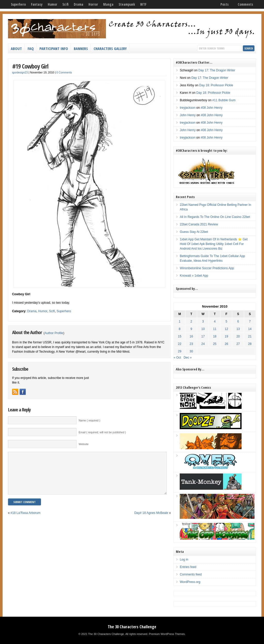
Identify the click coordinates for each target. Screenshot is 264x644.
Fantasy (37, 4)
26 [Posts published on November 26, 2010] (226, 344)
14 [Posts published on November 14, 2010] (250, 329)
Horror (93, 4)
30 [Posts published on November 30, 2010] (191, 351)
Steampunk (127, 4)
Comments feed (191, 574)
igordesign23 (20, 72)
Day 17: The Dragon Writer (217, 70)
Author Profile (54, 333)
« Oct (177, 358)
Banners (81, 48)
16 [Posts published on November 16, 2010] (191, 336)
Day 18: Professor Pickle (216, 85)
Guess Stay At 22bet (194, 232)
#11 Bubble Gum (224, 100)
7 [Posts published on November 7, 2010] (250, 321)
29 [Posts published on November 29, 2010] (180, 351)
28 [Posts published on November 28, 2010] (250, 344)
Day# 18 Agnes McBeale (151, 521)
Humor (52, 4)
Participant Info (54, 48)
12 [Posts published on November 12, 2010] (226, 329)
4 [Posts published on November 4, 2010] (215, 321)
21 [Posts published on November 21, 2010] (250, 336)
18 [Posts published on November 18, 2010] (215, 336)
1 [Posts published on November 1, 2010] (180, 321)
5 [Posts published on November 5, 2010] (226, 321)
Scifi (65, 4)
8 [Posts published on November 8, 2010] (180, 329)
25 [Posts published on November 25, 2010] (215, 344)
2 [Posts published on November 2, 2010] (191, 321)
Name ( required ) (89, 420)
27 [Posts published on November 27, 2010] (238, 344)
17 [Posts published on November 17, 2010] (203, 336)
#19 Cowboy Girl (30, 66)
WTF (143, 4)
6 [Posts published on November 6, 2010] (238, 321)
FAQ (31, 48)
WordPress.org (190, 582)
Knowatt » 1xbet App (194, 276)
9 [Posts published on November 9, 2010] (191, 329)
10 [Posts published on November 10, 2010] (203, 329)
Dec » (188, 358)
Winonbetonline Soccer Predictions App (207, 268)
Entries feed (188, 567)
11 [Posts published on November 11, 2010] (215, 329)
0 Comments (64, 72)
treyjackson (188, 108)
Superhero (18, 4)
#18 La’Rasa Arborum (26, 521)
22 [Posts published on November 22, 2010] (180, 344)
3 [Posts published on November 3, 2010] (203, 321)
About (16, 48)
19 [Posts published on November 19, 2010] (226, 336)
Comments (245, 4)
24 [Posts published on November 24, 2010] (203, 344)
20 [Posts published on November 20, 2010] (238, 336)
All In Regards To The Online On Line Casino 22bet (215, 217)
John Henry (188, 115)
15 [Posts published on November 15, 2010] (180, 336)
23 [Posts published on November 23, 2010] (191, 344)
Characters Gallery (110, 48)
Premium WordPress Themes (167, 634)
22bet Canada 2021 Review (199, 224)
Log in (184, 560)
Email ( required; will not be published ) (102, 432)
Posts (225, 4)
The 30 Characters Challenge (132, 627)
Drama (79, 4)
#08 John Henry (212, 108)
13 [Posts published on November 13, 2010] (238, 329)
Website (84, 444)
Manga (108, 4)
